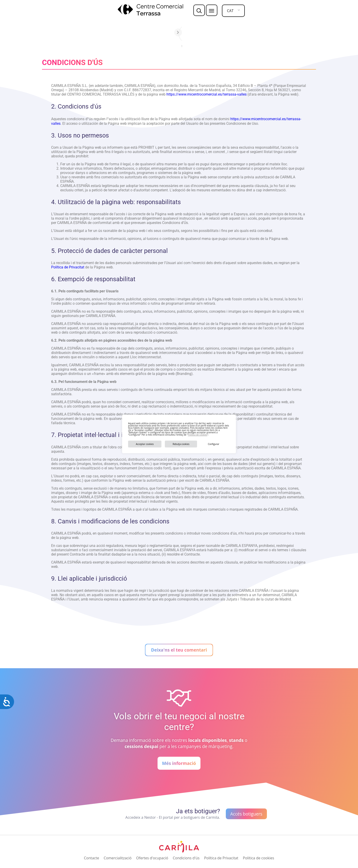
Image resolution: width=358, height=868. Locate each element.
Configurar (213, 444)
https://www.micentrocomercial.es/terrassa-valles (207, 94)
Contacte (91, 858)
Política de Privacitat (68, 267)
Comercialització (118, 858)
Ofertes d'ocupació (152, 858)
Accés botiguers (246, 814)
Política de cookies (198, 435)
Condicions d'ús (186, 858)
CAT (230, 11)
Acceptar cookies (145, 444)
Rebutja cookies (181, 444)
